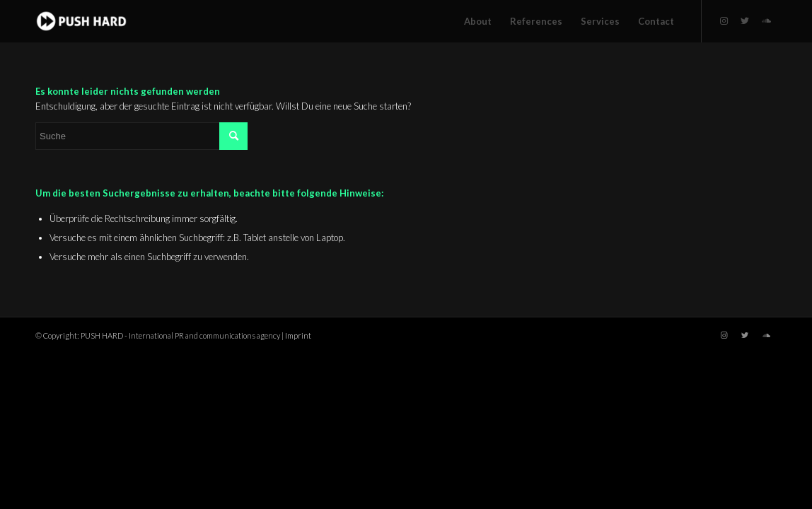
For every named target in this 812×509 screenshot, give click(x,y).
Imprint (298, 335)
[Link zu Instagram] (724, 21)
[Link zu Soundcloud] (766, 21)
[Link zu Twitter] (745, 21)
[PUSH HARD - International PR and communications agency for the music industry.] (81, 21)
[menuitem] (478, 21)
